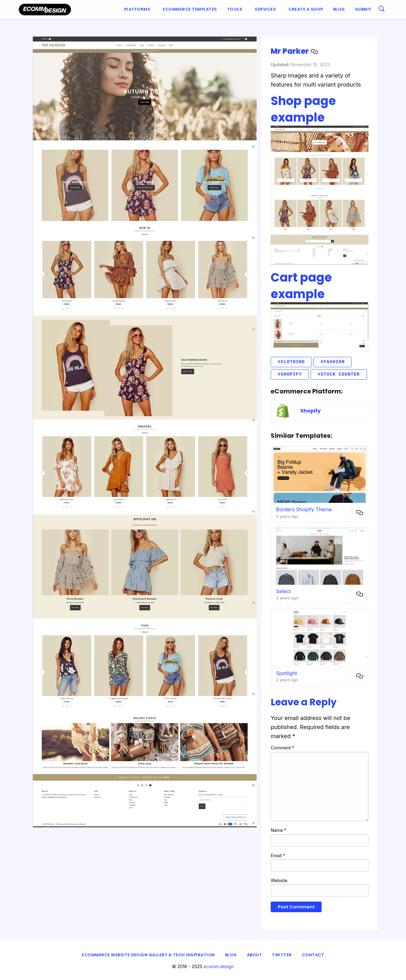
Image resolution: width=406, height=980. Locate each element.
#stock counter (339, 374)
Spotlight (286, 673)
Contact (313, 955)
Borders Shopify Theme (304, 509)
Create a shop (306, 9)
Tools (235, 9)
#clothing (291, 362)
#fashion (333, 362)
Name (278, 830)
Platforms (137, 9)
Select (283, 591)
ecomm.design (219, 966)
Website (279, 880)
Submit (363, 9)
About (255, 955)
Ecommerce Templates (190, 9)
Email (278, 855)
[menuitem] (139, 10)
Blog (339, 9)
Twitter (282, 955)
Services (265, 9)
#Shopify (290, 374)
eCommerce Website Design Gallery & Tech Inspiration (148, 955)
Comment (282, 748)
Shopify (311, 411)
